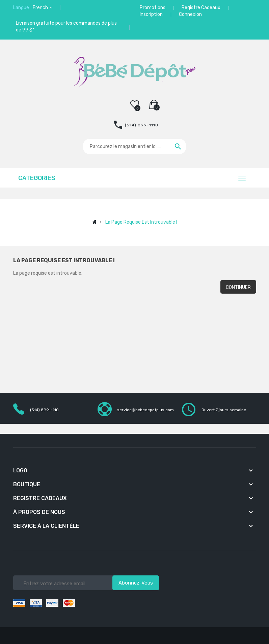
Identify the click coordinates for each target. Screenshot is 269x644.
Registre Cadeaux (201, 8)
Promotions (153, 8)
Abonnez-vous (136, 583)
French (41, 8)
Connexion (190, 14)
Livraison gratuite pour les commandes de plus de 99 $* (66, 27)
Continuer (238, 287)
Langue (21, 8)
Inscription (151, 14)
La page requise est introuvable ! (141, 222)
